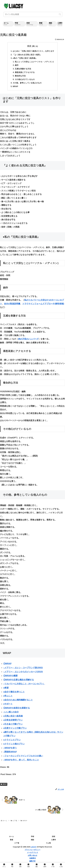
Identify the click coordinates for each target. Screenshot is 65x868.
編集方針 (32, 862)
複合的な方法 (20, 77)
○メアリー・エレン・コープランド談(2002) (23, 669)
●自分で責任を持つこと (14, 693)
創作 (17, 66)
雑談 (32, 841)
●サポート (8, 705)
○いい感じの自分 (11, 713)
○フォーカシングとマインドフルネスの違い (23, 757)
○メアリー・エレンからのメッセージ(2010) (23, 673)
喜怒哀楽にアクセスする (25, 73)
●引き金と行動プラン (13, 725)
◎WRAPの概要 (11, 677)
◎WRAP (7, 665)
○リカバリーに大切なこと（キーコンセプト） (24, 685)
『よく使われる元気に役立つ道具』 (27, 55)
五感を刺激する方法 (23, 69)
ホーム (11, 837)
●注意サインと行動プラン (15, 729)
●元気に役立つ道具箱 (13, 717)
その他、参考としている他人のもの (27, 84)
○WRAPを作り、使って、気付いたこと (21, 761)
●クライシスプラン (12, 741)
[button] (60, 14)
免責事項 (32, 859)
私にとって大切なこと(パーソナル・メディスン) (34, 62)
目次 (29, 46)
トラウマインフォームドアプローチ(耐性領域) (43, 305)
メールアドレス (32, 853)
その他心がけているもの (25, 80)
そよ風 (48, 844)
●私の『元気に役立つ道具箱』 (25, 58)
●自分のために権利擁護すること (18, 701)
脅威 (11, 841)
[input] (33, 14)
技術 (54, 837)
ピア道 (17, 844)
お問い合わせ (32, 856)
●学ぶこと (8, 697)
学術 (32, 837)
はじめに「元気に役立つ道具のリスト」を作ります (33, 51)
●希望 (6, 689)
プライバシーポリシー (32, 851)
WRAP (15, 87)
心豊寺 (54, 841)
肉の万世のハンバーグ (28, 340)
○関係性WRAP (10, 753)
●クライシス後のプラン (14, 745)
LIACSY (34, 848)
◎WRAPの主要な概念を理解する (19, 681)
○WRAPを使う (10, 749)
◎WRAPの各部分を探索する (17, 709)
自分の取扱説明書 (12, 305)
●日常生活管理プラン (13, 721)
